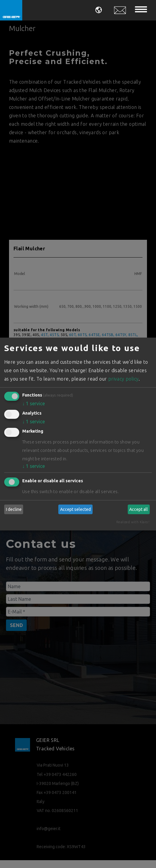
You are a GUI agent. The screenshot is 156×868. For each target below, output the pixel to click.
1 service (34, 403)
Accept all (139, 509)
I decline (14, 509)
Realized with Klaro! (133, 522)
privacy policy (124, 379)
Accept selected (75, 509)
